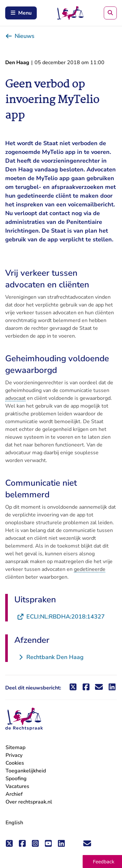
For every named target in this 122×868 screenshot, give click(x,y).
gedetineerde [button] (90, 569)
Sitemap (15, 747)
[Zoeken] (110, 13)
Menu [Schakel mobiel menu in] (21, 13)
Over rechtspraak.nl (29, 802)
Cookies (15, 763)
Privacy (14, 755)
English (14, 823)
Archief (14, 794)
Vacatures (17, 787)
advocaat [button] (15, 398)
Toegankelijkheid (26, 771)
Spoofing (16, 779)
